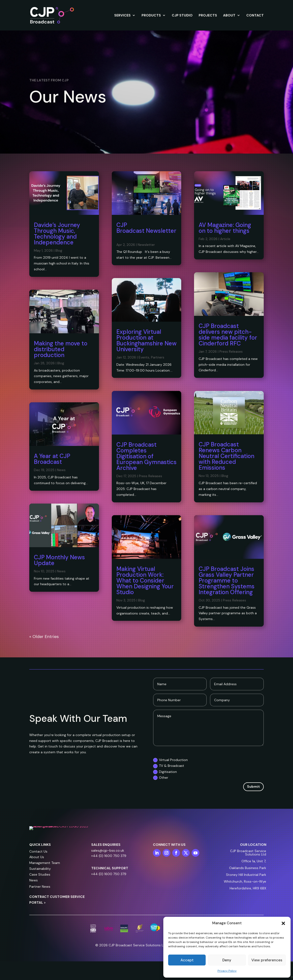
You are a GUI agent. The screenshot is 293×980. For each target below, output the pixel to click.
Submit (253, 786)
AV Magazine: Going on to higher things (225, 228)
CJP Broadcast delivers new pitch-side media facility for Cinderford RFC (228, 335)
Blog (59, 250)
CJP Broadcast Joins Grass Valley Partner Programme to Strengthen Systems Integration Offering (227, 580)
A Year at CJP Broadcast (52, 459)
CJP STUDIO (182, 16)
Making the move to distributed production (61, 349)
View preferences (267, 960)
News (61, 470)
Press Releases (150, 476)
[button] (283, 923)
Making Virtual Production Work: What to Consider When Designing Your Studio (145, 580)
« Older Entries (44, 637)
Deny (227, 960)
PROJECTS (208, 16)
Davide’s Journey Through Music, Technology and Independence (57, 234)
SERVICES (122, 16)
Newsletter (146, 245)
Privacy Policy (227, 971)
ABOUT (229, 16)
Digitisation (165, 772)
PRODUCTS (151, 16)
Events (144, 357)
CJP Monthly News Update (59, 560)
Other (161, 778)
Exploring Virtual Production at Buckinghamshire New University (146, 340)
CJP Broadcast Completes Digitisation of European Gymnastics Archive (146, 456)
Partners (158, 357)
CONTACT (255, 16)
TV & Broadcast (169, 766)
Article (225, 239)
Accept (187, 960)
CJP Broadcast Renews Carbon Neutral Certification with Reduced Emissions (226, 456)
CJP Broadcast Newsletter (146, 231)
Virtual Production (170, 760)
